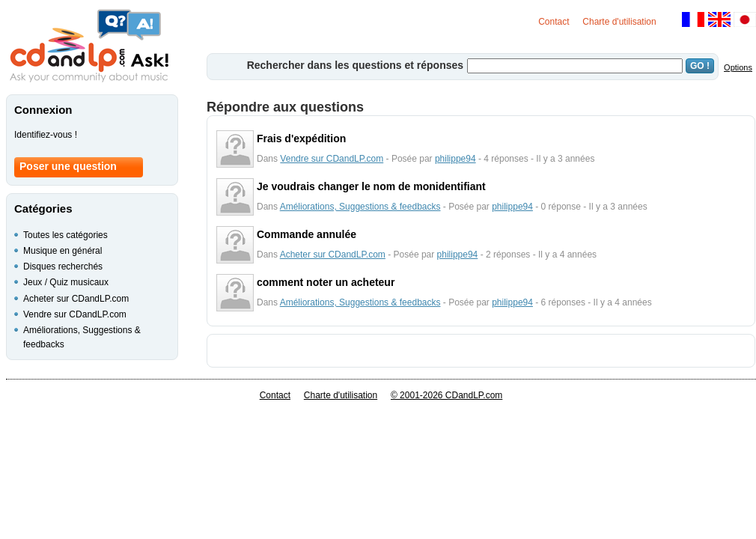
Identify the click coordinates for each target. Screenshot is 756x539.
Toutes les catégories (65, 235)
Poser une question (68, 166)
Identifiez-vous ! (46, 135)
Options (738, 67)
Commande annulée (307, 234)
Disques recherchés (63, 267)
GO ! (700, 66)
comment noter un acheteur (326, 282)
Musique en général (63, 251)
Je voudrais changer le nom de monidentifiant (371, 186)
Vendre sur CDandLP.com (332, 159)
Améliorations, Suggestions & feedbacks (360, 207)
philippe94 (455, 159)
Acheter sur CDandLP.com (333, 255)
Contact (554, 22)
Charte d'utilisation (619, 22)
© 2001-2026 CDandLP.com (446, 395)
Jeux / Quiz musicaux (66, 282)
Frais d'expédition (301, 138)
